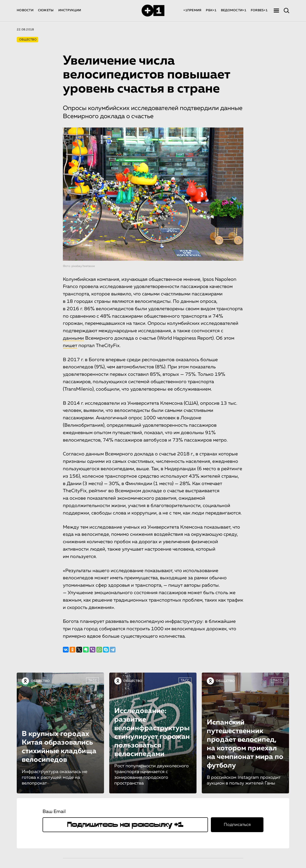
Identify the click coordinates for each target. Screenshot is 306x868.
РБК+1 (211, 10)
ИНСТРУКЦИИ (70, 10)
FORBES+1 (259, 10)
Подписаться (237, 825)
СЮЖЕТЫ (46, 10)
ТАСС (93, 680)
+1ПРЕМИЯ (192, 10)
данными (73, 338)
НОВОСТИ (25, 10)
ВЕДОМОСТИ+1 (234, 10)
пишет (70, 346)
